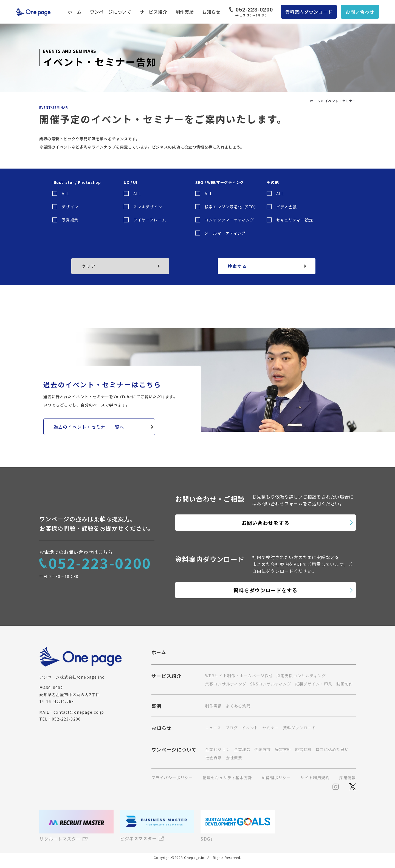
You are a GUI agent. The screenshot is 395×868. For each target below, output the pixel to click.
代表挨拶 (263, 749)
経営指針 (303, 749)
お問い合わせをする (266, 523)
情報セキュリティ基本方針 (227, 778)
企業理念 (242, 749)
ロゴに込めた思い (332, 749)
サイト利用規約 (315, 778)
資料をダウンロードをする (265, 590)
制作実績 (185, 12)
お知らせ (211, 12)
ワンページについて (111, 12)
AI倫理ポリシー (276, 778)
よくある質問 (238, 706)
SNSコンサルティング (271, 684)
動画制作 (345, 684)
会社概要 (234, 758)
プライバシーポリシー (172, 778)
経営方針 (283, 749)
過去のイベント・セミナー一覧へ (89, 427)
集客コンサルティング (226, 684)
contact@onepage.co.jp (79, 712)
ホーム (75, 12)
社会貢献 (213, 758)
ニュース (213, 728)
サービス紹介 (153, 12)
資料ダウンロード (299, 728)
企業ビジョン (218, 749)
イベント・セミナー (260, 728)
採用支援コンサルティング (301, 676)
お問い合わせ (360, 12)
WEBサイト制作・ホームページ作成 (239, 676)
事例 (156, 707)
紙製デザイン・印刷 (314, 684)
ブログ (232, 728)
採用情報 (347, 778)
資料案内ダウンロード (309, 12)
